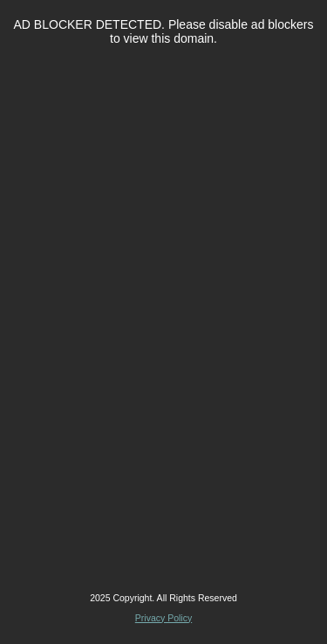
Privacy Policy (163, 618)
